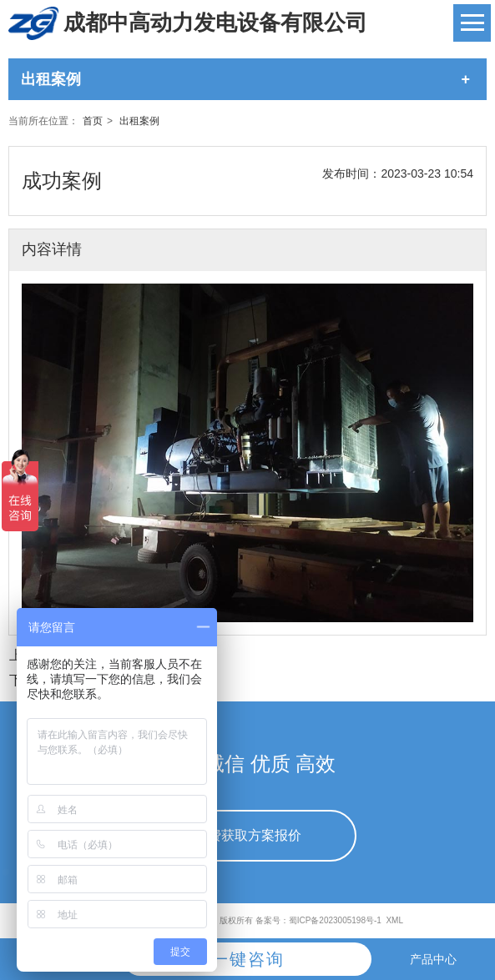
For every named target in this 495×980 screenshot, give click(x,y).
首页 (93, 121)
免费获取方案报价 (248, 835)
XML (394, 920)
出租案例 (139, 121)
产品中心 (433, 959)
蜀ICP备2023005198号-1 (335, 920)
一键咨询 (248, 959)
